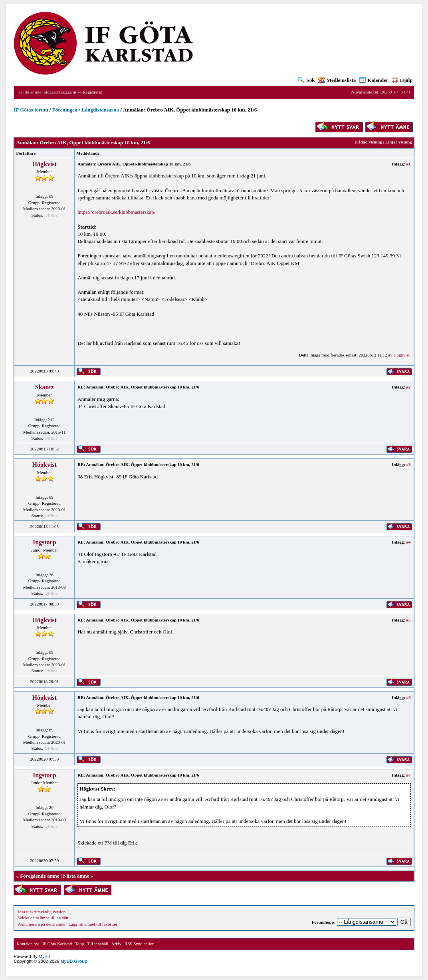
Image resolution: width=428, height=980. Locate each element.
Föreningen (65, 110)
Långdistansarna (100, 110)
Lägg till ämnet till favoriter (93, 924)
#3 (409, 464)
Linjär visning (399, 142)
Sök (306, 80)
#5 (409, 620)
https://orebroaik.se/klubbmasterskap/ (116, 212)
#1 (409, 164)
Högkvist (45, 164)
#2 (409, 387)
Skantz (45, 387)
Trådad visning (368, 142)
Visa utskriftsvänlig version (41, 912)
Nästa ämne (76, 876)
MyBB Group (74, 961)
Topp (79, 944)
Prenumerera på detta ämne (41, 924)
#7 (409, 775)
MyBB (45, 956)
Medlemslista (337, 80)
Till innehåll (98, 944)
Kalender (374, 80)
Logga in (68, 92)
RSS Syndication (140, 944)
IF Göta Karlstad (57, 944)
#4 (409, 542)
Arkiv (116, 944)
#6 (409, 697)
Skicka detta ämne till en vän (43, 918)
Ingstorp (45, 542)
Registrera (92, 92)
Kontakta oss (28, 944)
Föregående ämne (40, 876)
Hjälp (402, 80)
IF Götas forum (31, 110)
